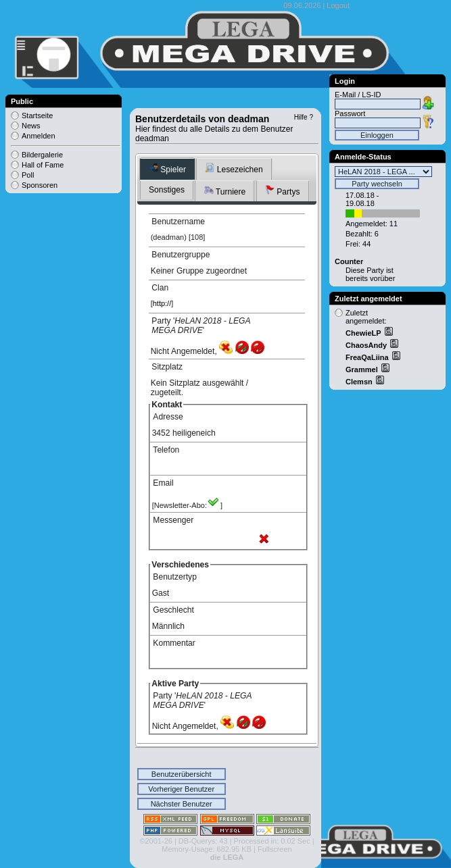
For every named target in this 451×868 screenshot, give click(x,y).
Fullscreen (275, 849)
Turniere (225, 191)
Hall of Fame (43, 165)
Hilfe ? (304, 117)
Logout (338, 5)
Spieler (167, 169)
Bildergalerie (42, 155)
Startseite (37, 116)
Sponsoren (40, 185)
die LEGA (227, 857)
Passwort (350, 113)
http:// (162, 303)
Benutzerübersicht (182, 774)
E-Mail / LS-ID (358, 95)
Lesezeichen (234, 169)
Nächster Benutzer (182, 804)
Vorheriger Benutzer (181, 789)
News (31, 126)
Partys (283, 191)
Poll (28, 175)
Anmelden (39, 136)
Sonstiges (167, 190)
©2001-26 (156, 841)
